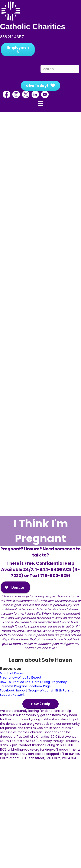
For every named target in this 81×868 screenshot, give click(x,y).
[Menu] (40, 103)
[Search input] (60, 69)
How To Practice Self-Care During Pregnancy (33, 682)
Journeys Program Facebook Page (25, 686)
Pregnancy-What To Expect (21, 677)
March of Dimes (12, 673)
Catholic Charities (33, 27)
